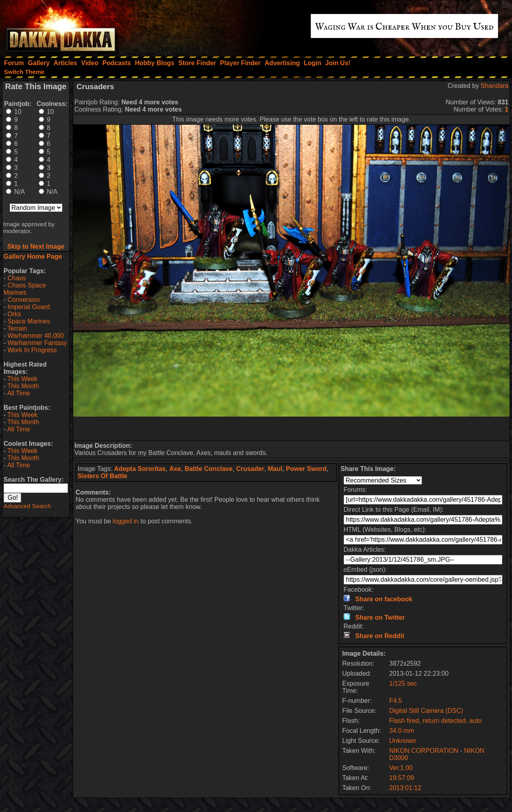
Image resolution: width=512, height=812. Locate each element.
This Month (23, 386)
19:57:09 (402, 778)
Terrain (17, 328)
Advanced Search (27, 506)
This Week (22, 379)
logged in (126, 521)
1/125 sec (403, 683)
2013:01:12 (405, 788)
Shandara (495, 86)
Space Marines (29, 321)
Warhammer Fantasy (37, 343)
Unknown (403, 741)
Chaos (17, 278)
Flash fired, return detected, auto (435, 721)
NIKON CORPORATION (424, 751)
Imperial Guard (29, 307)
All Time (19, 393)
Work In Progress (32, 350)
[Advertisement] (292, 429)
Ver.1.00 (401, 768)
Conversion (24, 300)
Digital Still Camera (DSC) (426, 711)
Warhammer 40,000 (36, 336)
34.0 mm (402, 731)
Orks (14, 314)
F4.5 (396, 701)
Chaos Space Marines (25, 289)
